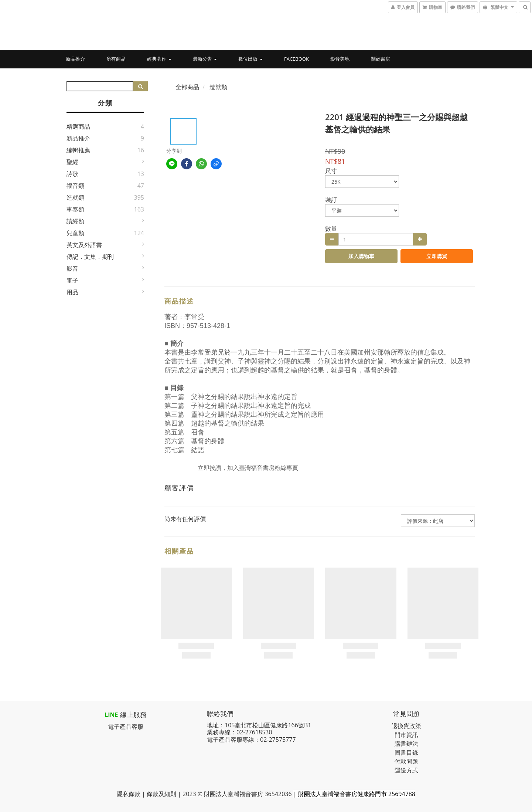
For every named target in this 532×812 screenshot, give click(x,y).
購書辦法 (406, 744)
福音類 (75, 186)
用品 (72, 292)
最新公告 (205, 59)
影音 (72, 268)
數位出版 (250, 59)
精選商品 (78, 126)
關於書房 (381, 59)
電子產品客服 (126, 727)
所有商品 (116, 59)
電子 (72, 280)
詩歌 (72, 174)
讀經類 (75, 221)
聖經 (72, 162)
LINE (111, 715)
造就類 (75, 197)
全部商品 (187, 87)
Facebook (296, 59)
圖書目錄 (406, 752)
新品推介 (75, 59)
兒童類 (75, 233)
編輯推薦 (78, 150)
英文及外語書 (84, 245)
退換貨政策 (406, 726)
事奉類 (75, 209)
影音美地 (340, 59)
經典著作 (159, 59)
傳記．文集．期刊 (90, 257)
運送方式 (406, 770)
